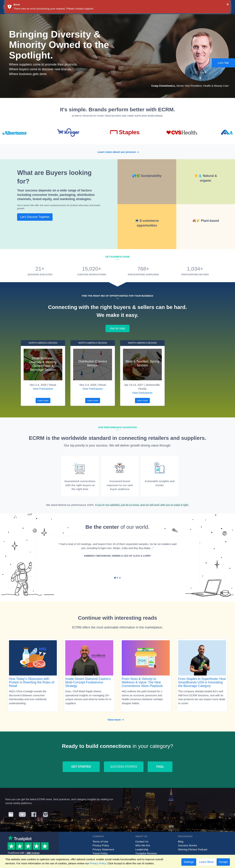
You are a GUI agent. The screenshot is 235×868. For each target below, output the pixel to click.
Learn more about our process (120, 152)
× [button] (228, 4)
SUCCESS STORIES (124, 767)
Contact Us (142, 841)
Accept (223, 862)
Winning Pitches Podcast (193, 849)
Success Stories (188, 845)
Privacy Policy (101, 845)
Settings (189, 862)
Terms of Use (100, 841)
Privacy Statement (103, 849)
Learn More (206, 862)
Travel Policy (100, 853)
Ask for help (117, 328)
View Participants (43, 389)
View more (117, 720)
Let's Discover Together (35, 217)
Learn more (43, 401)
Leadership (142, 849)
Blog (181, 841)
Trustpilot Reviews (146, 853)
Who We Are (143, 845)
